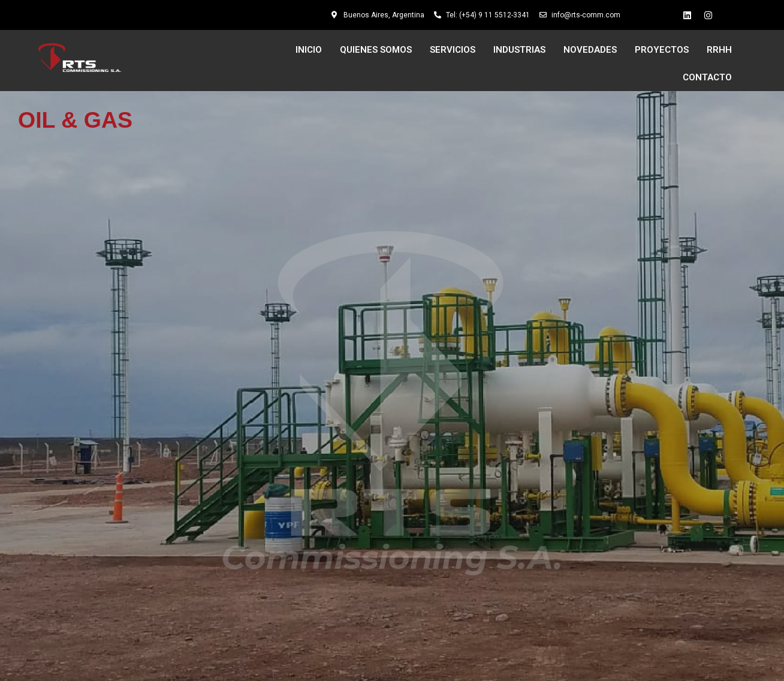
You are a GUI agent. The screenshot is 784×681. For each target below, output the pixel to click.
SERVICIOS (453, 50)
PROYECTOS (662, 50)
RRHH (719, 50)
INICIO (309, 50)
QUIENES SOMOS (376, 50)
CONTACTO (707, 77)
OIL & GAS (75, 120)
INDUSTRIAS (519, 50)
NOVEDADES (590, 50)
